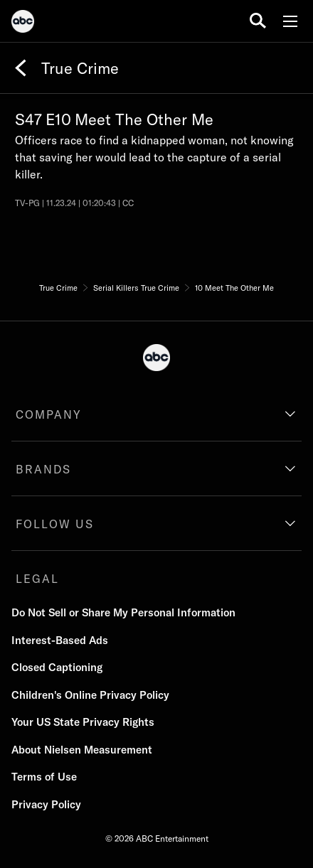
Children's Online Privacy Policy (90, 695)
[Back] (21, 68)
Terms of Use (44, 777)
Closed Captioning (57, 667)
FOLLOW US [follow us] (55, 524)
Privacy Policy (46, 804)
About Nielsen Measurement (82, 750)
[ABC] (23, 23)
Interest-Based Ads (60, 640)
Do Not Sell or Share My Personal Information (123, 612)
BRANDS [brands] (43, 469)
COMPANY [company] (49, 414)
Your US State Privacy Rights (83, 722)
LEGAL (37, 579)
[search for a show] (258, 21)
